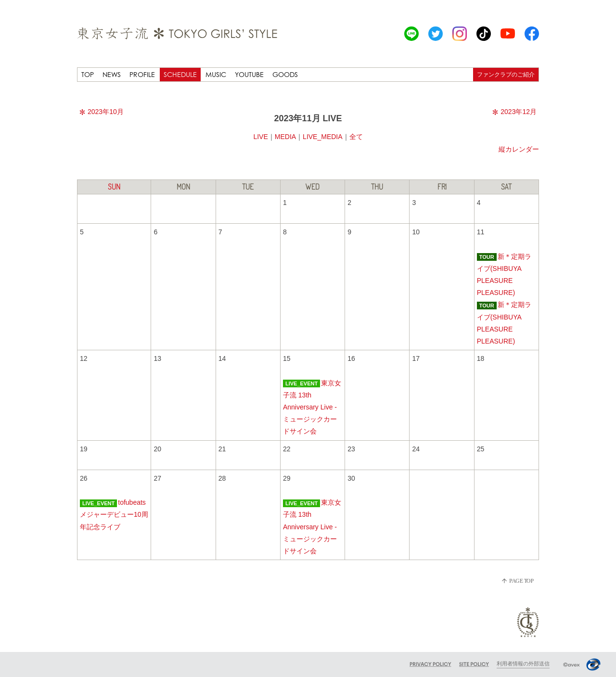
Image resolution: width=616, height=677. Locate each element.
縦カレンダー (519, 149)
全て (356, 137)
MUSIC (216, 74)
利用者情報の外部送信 (523, 664)
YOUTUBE (249, 74)
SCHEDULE (180, 74)
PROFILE (142, 74)
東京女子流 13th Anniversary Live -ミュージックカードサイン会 (312, 407)
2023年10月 (102, 112)
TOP (88, 74)
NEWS (112, 74)
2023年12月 (514, 112)
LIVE (260, 137)
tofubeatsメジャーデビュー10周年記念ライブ (114, 514)
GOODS (285, 74)
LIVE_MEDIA (322, 137)
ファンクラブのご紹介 (506, 74)
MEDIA (285, 137)
